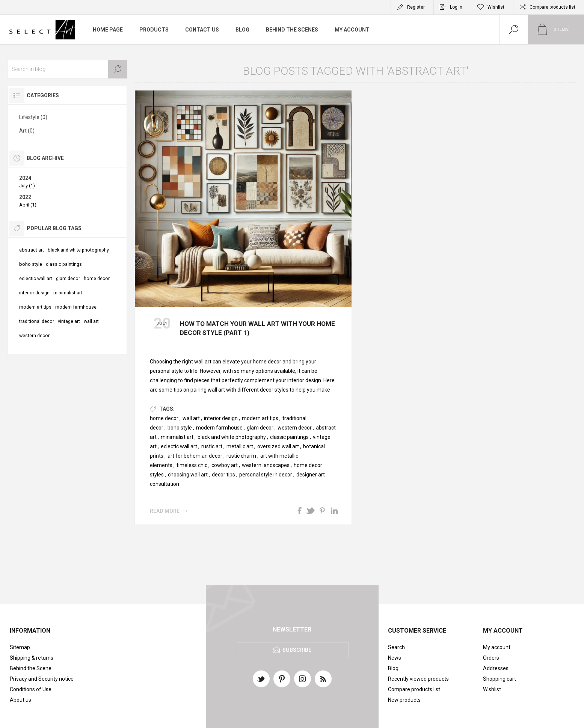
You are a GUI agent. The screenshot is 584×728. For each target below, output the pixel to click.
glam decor (260, 428)
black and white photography (232, 437)
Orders (491, 658)
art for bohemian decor (195, 456)
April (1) (28, 205)
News (395, 658)
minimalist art (177, 437)
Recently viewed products (418, 679)
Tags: (167, 409)
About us (20, 700)
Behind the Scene (31, 668)
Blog (393, 668)
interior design (221, 418)
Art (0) (27, 131)
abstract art (32, 250)
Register (416, 7)
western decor (295, 428)
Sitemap (20, 647)
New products (404, 700)
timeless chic (192, 465)
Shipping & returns (32, 658)
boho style (180, 428)
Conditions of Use (31, 689)
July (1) (27, 186)
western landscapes (266, 465)
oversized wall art (278, 446)
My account (497, 647)
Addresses (496, 668)
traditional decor (37, 321)
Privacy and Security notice (42, 679)
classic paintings (289, 437)
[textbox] (67, 69)
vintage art (69, 321)
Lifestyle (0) (33, 117)
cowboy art (225, 465)
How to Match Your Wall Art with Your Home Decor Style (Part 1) (257, 328)
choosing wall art (188, 475)
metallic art (240, 446)
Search (118, 69)
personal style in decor (266, 475)
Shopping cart (499, 679)
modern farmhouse (219, 428)
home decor (164, 418)
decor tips (223, 475)
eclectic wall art (179, 446)
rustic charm (241, 456)
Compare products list (552, 7)
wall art (191, 418)
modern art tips (260, 418)
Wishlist (492, 689)
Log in (456, 7)
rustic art (212, 446)
